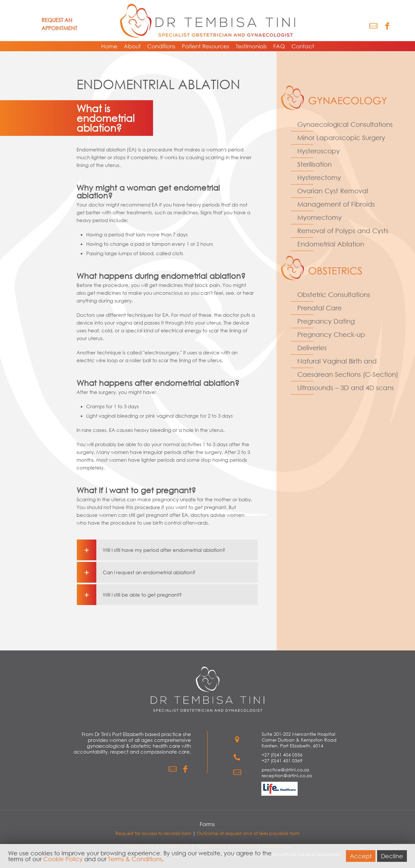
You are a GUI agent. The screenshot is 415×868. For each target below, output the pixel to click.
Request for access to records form (153, 833)
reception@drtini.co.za (287, 775)
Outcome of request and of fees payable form (248, 833)
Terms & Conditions (135, 859)
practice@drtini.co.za (285, 770)
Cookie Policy (63, 859)
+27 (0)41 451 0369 (282, 761)
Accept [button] (361, 856)
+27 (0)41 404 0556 (282, 755)
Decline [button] (392, 856)
